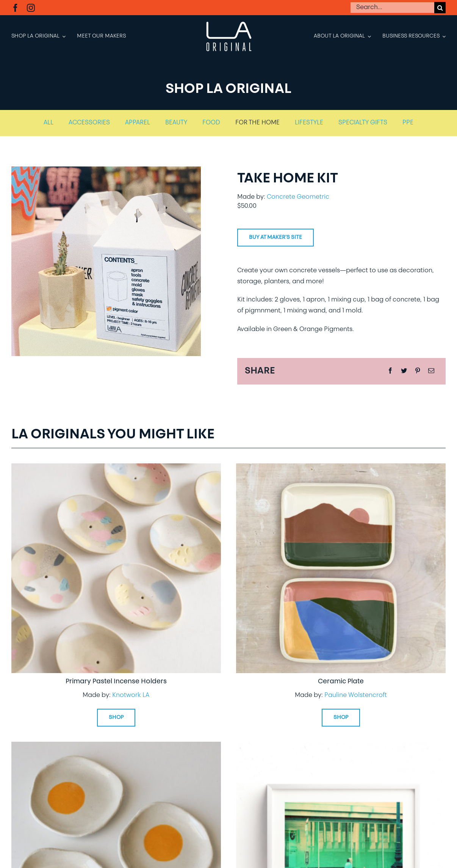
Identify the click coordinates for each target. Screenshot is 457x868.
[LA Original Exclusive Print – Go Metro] (341, 747)
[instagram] (31, 8)
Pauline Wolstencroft (356, 695)
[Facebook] (390, 371)
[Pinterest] (418, 371)
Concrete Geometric (298, 197)
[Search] (440, 8)
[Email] (431, 371)
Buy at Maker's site (275, 238)
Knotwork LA (131, 695)
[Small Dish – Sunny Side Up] (116, 747)
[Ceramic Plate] (341, 469)
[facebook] (15, 8)
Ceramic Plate (341, 682)
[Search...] (392, 8)
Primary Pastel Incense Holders (116, 682)
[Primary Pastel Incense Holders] (116, 469)
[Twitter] (404, 371)
